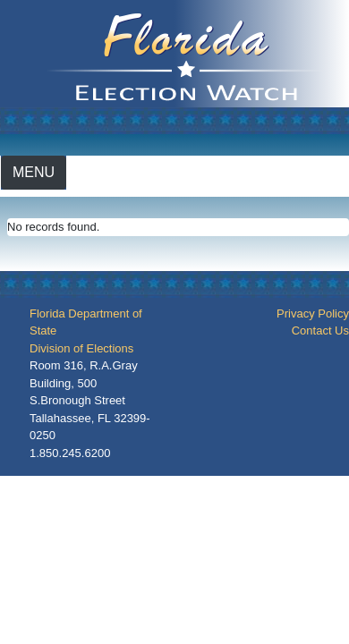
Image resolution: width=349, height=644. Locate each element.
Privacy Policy (313, 314)
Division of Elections (81, 348)
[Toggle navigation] (34, 173)
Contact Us (320, 330)
